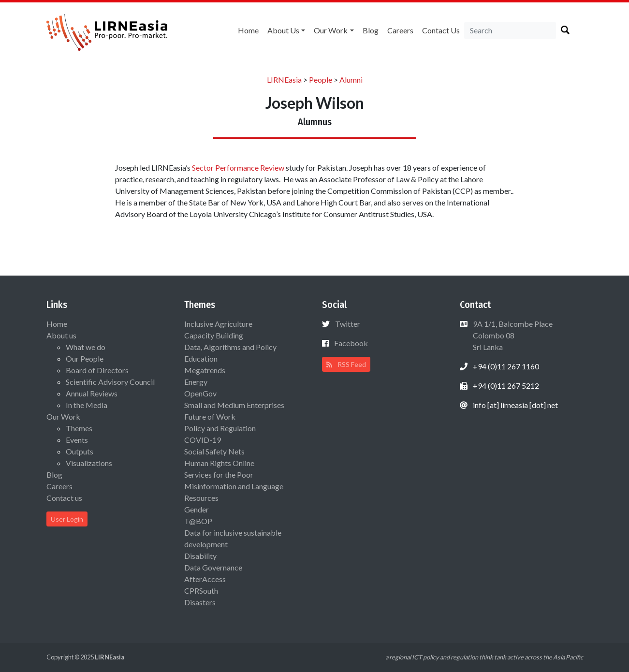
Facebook (351, 343)
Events (77, 440)
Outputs (80, 451)
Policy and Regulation (220, 428)
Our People (85, 358)
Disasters (200, 602)
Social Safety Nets (214, 451)
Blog (371, 30)
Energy (196, 382)
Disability (200, 556)
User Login (67, 519)
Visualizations (89, 463)
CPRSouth (201, 591)
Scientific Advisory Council (110, 382)
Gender (197, 509)
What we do (86, 347)
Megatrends (205, 370)
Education (201, 358)
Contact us (441, 30)
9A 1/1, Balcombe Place (512, 335)
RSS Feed (346, 364)
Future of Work (210, 416)
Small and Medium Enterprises (234, 405)
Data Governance (213, 567)
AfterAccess (205, 579)
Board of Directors (97, 370)
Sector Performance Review (238, 168)
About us (283, 30)
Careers (400, 30)
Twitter (348, 324)
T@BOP (198, 521)
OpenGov (200, 393)
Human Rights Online (219, 463)
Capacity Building (214, 335)
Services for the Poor (219, 475)
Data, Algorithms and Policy (230, 347)
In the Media (87, 405)
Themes (79, 428)
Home (248, 30)
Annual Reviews (92, 393)
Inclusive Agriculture (218, 324)
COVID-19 (203, 440)
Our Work (331, 30)
